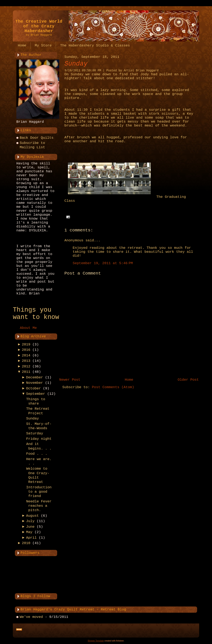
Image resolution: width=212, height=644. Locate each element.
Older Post (188, 380)
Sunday (32, 419)
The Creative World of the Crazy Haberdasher (39, 26)
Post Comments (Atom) (113, 387)
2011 (26, 372)
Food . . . (37, 454)
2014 (26, 355)
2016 (26, 350)
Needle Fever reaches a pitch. (39, 506)
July (30, 521)
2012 (26, 366)
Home (129, 380)
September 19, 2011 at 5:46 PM (103, 263)
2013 (26, 361)
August (32, 516)
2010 (26, 543)
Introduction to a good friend (39, 492)
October (33, 388)
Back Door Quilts (37, 138)
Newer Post (70, 380)
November (35, 383)
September (36, 394)
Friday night (39, 439)
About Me (28, 328)
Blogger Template (96, 641)
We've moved (31, 617)
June (30, 527)
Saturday (35, 433)
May (29, 532)
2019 (26, 344)
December (35, 377)
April (31, 538)
